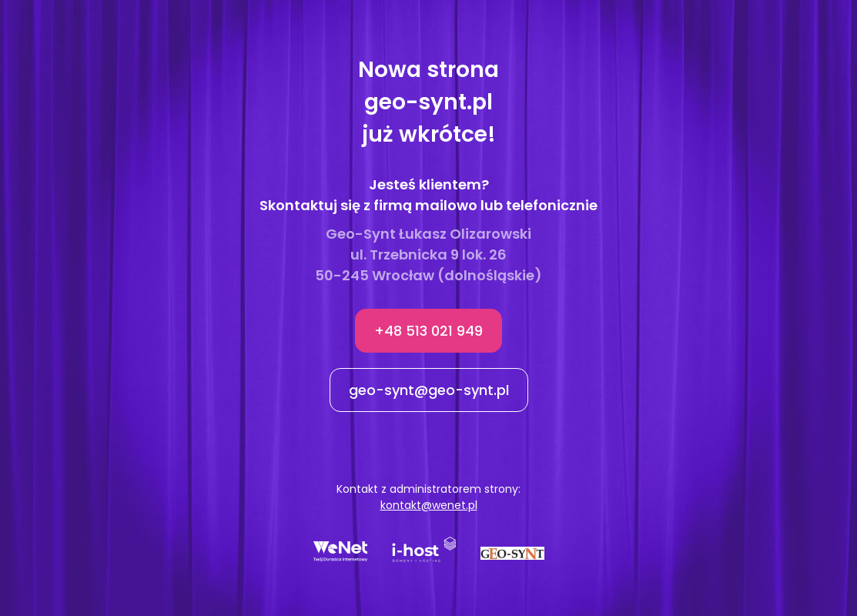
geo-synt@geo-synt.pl (429, 390)
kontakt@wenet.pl (429, 505)
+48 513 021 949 (428, 331)
